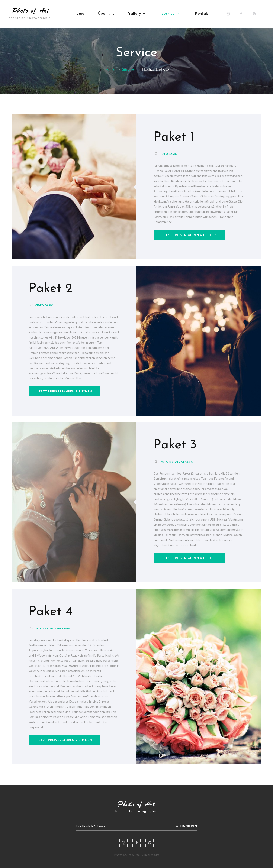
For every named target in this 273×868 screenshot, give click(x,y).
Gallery (136, 14)
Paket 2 (51, 289)
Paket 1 (174, 137)
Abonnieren (187, 826)
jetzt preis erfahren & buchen (189, 235)
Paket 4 (51, 612)
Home (79, 14)
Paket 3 (175, 445)
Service (170, 14)
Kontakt (202, 14)
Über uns (106, 14)
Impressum (152, 855)
